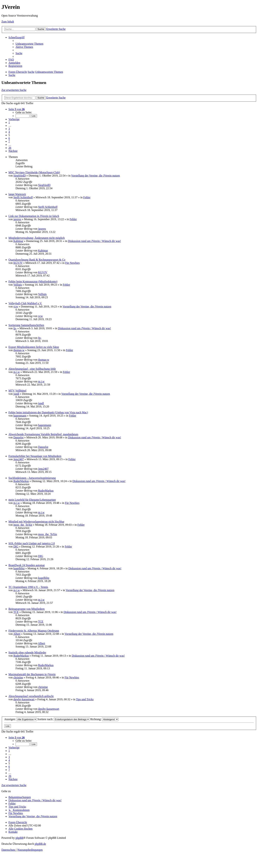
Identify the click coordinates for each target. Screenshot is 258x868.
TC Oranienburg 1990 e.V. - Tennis (28, 587)
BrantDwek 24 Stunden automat (27, 565)
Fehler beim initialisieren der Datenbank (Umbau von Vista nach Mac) (48, 412)
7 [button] (9, 141)
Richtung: (104, 719)
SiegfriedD (20, 176)
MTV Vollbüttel (17, 391)
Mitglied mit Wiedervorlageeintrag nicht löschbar (36, 522)
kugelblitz (19, 568)
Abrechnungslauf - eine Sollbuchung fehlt (32, 369)
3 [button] (9, 129)
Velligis (18, 285)
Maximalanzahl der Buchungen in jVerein (32, 674)
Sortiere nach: (64, 719)
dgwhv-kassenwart (24, 699)
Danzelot (18, 437)
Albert (17, 634)
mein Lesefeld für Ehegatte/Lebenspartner (32, 500)
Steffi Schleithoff (23, 197)
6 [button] (9, 138)
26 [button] (10, 148)
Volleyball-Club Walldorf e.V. (25, 303)
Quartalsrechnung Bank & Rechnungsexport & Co (37, 260)
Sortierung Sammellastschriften (26, 325)
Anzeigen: (21, 719)
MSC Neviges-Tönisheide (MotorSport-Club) (34, 172)
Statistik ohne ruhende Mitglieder (27, 652)
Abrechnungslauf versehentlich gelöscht (31, 696)
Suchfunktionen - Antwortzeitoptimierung (32, 478)
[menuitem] (29, 44)
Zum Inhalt (8, 22)
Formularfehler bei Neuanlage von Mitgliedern (35, 456)
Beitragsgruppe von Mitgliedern (26, 609)
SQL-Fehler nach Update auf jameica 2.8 (32, 543)
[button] (17, 109)
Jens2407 (19, 459)
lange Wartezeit (17, 194)
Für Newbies (72, 263)
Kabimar (18, 241)
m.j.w (17, 372)
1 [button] (9, 122)
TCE (16, 612)
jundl (16, 394)
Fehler (87, 197)
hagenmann (20, 416)
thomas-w (19, 350)
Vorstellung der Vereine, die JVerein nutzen (95, 176)
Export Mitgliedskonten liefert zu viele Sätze (34, 347)
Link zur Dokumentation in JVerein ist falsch (34, 216)
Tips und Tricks (85, 699)
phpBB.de (40, 844)
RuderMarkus (21, 481)
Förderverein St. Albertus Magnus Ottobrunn (34, 631)
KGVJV (18, 263)
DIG (16, 547)
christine (18, 677)
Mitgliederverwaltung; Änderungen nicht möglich (37, 238)
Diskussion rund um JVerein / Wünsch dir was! (94, 241)
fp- (15, 328)
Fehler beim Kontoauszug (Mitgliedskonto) (33, 282)
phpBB (19, 838)
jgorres (17, 219)
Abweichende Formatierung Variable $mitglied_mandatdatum (43, 434)
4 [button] (9, 132)
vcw (16, 306)
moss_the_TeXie (23, 525)
